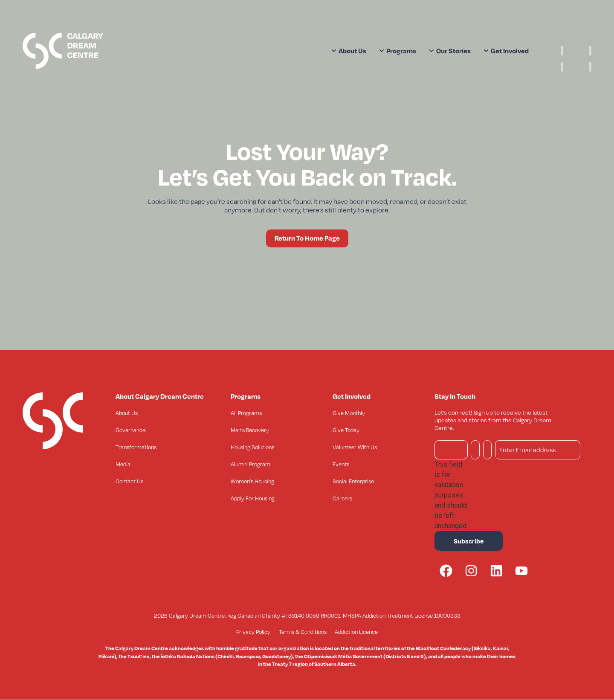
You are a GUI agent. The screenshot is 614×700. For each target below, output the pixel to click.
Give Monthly (349, 413)
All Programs (246, 413)
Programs (398, 51)
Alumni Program (251, 464)
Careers (342, 498)
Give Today (346, 430)
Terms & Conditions (303, 632)
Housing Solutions (252, 447)
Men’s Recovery (250, 430)
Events (341, 464)
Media (123, 464)
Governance (130, 430)
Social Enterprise (353, 481)
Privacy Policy (253, 632)
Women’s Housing (252, 481)
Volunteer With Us (355, 447)
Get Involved (506, 51)
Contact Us (129, 481)
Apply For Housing (253, 498)
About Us (349, 51)
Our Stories (450, 51)
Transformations (136, 447)
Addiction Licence (357, 632)
